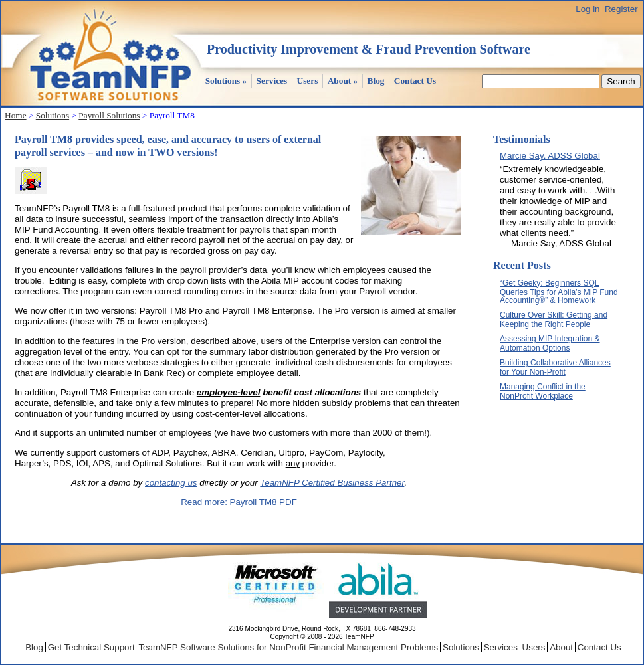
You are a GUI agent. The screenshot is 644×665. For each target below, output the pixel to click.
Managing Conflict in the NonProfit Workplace (543, 391)
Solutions (226, 81)
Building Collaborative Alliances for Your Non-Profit (555, 367)
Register (621, 9)
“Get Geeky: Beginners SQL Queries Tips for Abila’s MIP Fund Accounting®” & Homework (559, 292)
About (343, 81)
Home (16, 115)
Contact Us (415, 81)
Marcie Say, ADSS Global (550, 156)
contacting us (171, 483)
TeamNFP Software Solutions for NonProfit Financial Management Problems (288, 647)
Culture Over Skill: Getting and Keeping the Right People (554, 320)
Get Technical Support (91, 647)
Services (272, 81)
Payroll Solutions (109, 115)
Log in (588, 9)
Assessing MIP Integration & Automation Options (550, 343)
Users (308, 81)
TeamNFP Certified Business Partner (332, 483)
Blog (376, 81)
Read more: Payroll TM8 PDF (239, 502)
